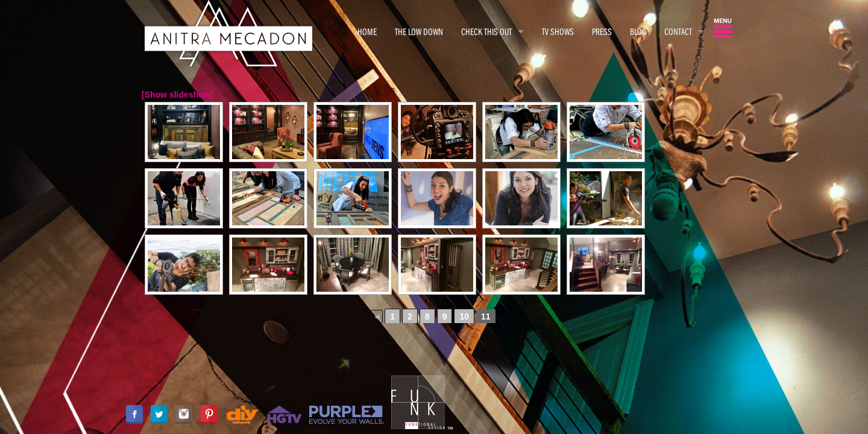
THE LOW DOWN (419, 31)
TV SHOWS (558, 31)
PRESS (602, 31)
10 (464, 316)
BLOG (638, 31)
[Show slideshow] (177, 95)
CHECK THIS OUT (486, 31)
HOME (367, 31)
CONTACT (678, 31)
